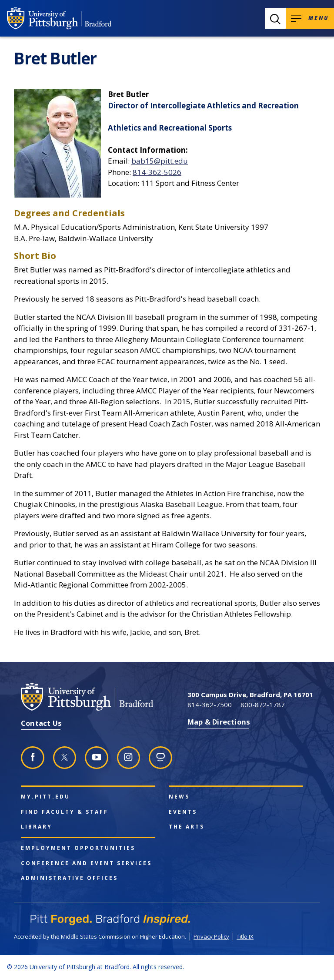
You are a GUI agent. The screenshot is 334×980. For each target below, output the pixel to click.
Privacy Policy (211, 936)
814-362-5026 (157, 172)
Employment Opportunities (78, 848)
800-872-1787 (263, 705)
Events (183, 812)
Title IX (245, 936)
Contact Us (41, 723)
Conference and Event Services (86, 863)
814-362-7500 (210, 705)
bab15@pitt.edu (160, 161)
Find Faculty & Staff (65, 812)
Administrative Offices (69, 878)
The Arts (187, 827)
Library (37, 827)
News (179, 797)
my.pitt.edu (45, 797)
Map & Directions (219, 722)
